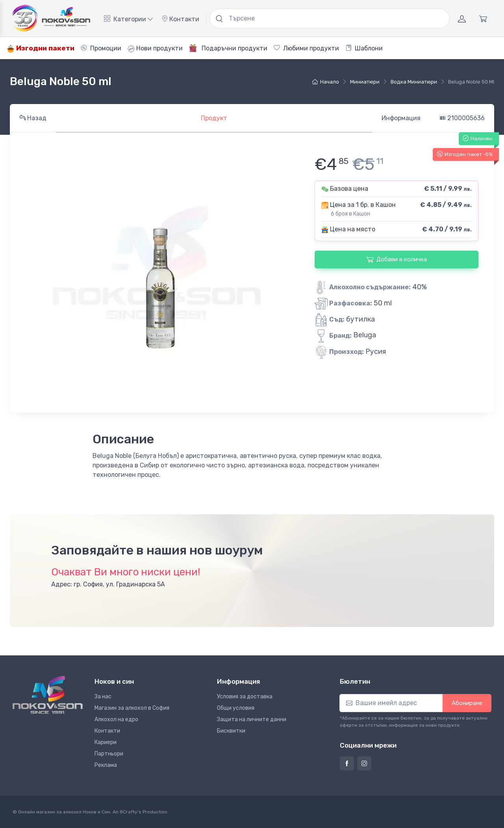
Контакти (180, 19)
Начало (326, 82)
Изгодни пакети (41, 48)
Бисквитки (231, 731)
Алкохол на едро (116, 719)
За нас (103, 697)
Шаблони (364, 48)
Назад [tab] (33, 118)
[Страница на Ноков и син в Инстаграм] (364, 763)
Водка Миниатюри (414, 82)
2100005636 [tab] (462, 118)
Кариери (106, 742)
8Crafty (129, 812)
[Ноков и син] (48, 695)
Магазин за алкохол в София (132, 708)
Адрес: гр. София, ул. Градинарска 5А (108, 584)
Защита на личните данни (252, 719)
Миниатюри (365, 82)
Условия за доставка (245, 697)
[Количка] (483, 19)
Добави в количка (397, 259)
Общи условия (236, 708)
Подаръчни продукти (228, 48)
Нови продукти (155, 48)
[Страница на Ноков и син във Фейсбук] (347, 763)
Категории (128, 19)
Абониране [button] (467, 703)
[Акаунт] (462, 19)
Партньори (109, 754)
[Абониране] (391, 703)
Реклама (106, 765)
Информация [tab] (401, 118)
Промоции (101, 48)
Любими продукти (306, 48)
